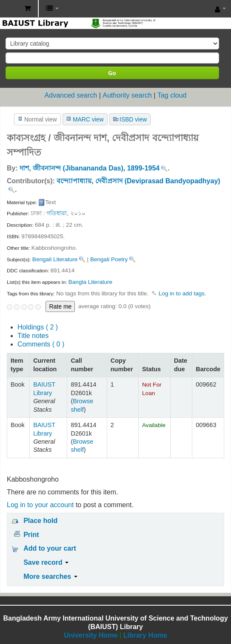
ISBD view (133, 119)
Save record (46, 562)
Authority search (127, 95)
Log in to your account (40, 505)
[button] (27, 9)
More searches (50, 576)
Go (112, 73)
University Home (91, 635)
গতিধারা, (57, 213)
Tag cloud (172, 95)
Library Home (145, 635)
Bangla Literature (91, 282)
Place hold (40, 521)
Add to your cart (50, 548)
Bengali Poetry (109, 259)
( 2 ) (38, 327)
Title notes (33, 336)
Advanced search (71, 95)
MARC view (88, 119)
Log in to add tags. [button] (183, 293)
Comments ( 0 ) (41, 344)
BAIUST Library (9, 9)
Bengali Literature (55, 259)
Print (31, 535)
